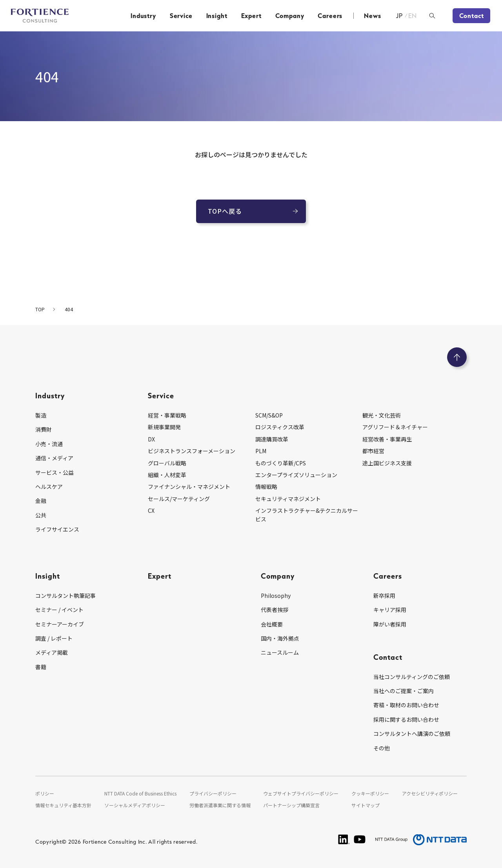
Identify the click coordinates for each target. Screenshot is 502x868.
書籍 (41, 667)
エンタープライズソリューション (296, 475)
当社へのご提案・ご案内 (404, 691)
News (372, 16)
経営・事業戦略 (167, 415)
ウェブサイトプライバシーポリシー (301, 793)
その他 (382, 748)
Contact (472, 16)
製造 (41, 415)
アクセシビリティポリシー (430, 793)
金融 (41, 501)
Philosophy (276, 596)
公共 (41, 515)
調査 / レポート (54, 638)
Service (181, 16)
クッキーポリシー (370, 793)
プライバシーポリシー (213, 793)
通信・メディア (54, 458)
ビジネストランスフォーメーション (192, 451)
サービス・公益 (55, 472)
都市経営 (373, 451)
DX (151, 439)
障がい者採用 (390, 624)
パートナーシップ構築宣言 (291, 805)
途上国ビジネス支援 (387, 463)
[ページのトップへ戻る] (457, 357)
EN (413, 16)
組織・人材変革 (167, 475)
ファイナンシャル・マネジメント (189, 487)
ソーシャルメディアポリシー (135, 805)
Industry (143, 16)
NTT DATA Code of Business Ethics (140, 793)
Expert (251, 16)
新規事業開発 (164, 427)
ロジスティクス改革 (280, 427)
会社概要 (272, 624)
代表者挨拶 (275, 610)
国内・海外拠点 (280, 638)
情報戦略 (266, 487)
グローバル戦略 (167, 463)
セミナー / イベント (59, 610)
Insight (217, 16)
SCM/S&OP (269, 415)
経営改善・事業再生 (387, 439)
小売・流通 (49, 444)
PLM (261, 451)
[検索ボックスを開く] (432, 16)
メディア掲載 (52, 652)
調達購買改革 (272, 439)
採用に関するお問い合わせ (406, 719)
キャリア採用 (390, 610)
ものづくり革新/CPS (281, 463)
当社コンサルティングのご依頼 (412, 677)
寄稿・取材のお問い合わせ (406, 705)
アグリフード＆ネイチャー (395, 427)
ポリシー (45, 793)
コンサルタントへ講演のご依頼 (412, 734)
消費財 (44, 429)
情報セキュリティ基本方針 (63, 805)
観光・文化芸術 (382, 415)
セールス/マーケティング (179, 499)
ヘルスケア (49, 487)
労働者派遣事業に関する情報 (220, 805)
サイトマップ (366, 805)
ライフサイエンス (57, 529)
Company (290, 16)
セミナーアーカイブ (60, 624)
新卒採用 (384, 596)
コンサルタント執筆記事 (65, 596)
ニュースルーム (280, 652)
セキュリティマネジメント (288, 499)
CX (151, 510)
